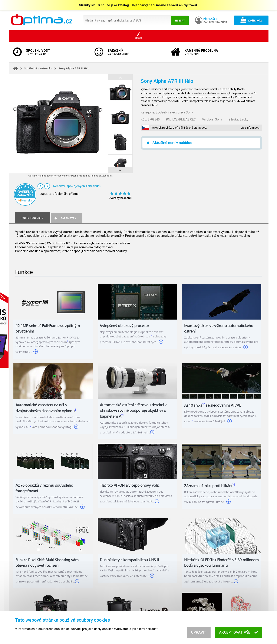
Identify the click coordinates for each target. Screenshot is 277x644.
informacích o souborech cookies (42, 629)
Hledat (180, 21)
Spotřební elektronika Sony (174, 112)
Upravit (199, 632)
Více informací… (250, 128)
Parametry (65, 218)
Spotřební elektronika (38, 68)
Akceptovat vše (238, 632)
